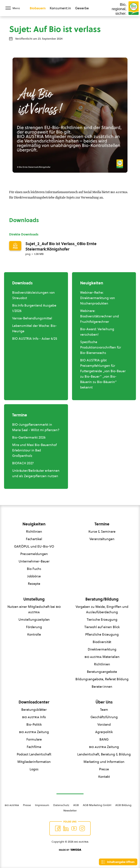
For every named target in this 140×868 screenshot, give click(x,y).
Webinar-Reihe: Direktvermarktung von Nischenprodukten (98, 298)
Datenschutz (61, 805)
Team (104, 710)
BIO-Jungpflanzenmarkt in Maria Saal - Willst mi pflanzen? (36, 427)
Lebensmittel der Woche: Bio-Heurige (34, 328)
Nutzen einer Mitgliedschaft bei (34, 609)
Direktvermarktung (102, 649)
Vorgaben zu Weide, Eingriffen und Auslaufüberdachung (102, 609)
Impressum (42, 805)
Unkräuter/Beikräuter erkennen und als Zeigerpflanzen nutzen (36, 473)
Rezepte (34, 584)
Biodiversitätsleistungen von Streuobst (33, 295)
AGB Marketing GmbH (97, 805)
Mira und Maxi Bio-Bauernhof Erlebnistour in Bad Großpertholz (34, 450)
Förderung (34, 627)
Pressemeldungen (34, 554)
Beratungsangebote (102, 672)
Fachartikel (34, 539)
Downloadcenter (34, 702)
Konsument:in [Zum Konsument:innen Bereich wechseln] (60, 8)
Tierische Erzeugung (102, 620)
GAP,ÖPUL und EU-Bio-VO (34, 546)
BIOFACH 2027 (23, 463)
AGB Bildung (123, 805)
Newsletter (70, 810)
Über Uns (104, 702)
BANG (104, 739)
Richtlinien (34, 531)
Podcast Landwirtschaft (34, 754)
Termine (102, 524)
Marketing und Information (104, 762)
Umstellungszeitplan (34, 620)
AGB (76, 805)
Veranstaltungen (102, 539)
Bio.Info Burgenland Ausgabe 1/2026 (34, 308)
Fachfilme (34, 747)
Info (34, 717)
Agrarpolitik (104, 732)
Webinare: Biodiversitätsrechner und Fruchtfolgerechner (100, 316)
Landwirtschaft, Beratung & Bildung (104, 754)
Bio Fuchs (34, 569)
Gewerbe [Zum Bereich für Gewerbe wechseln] (82, 8)
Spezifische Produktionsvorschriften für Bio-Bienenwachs (101, 347)
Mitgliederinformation (34, 762)
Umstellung (34, 599)
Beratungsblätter (34, 710)
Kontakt (104, 777)
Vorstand (104, 724)
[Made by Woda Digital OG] (70, 850)
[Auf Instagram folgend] (82, 828)
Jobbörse (34, 576)
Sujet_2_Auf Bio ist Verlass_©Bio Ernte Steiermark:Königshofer (61, 246)
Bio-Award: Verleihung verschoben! (97, 332)
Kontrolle (34, 634)
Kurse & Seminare (102, 531)
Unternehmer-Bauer (34, 561)
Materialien (102, 657)
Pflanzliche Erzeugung (102, 634)
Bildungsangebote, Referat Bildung (102, 679)
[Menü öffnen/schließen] (15, 8)
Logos (34, 769)
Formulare (34, 739)
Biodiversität (102, 642)
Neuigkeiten (34, 524)
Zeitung (34, 732)
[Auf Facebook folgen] (58, 828)
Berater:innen (102, 687)
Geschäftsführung (104, 717)
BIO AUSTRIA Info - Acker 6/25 (35, 339)
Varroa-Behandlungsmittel (32, 318)
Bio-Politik (34, 724)
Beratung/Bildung (102, 599)
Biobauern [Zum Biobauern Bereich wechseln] (38, 8)
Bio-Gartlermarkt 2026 (29, 437)
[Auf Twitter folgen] (66, 828)
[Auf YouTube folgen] (74, 828)
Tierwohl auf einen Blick (102, 627)
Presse (104, 769)
